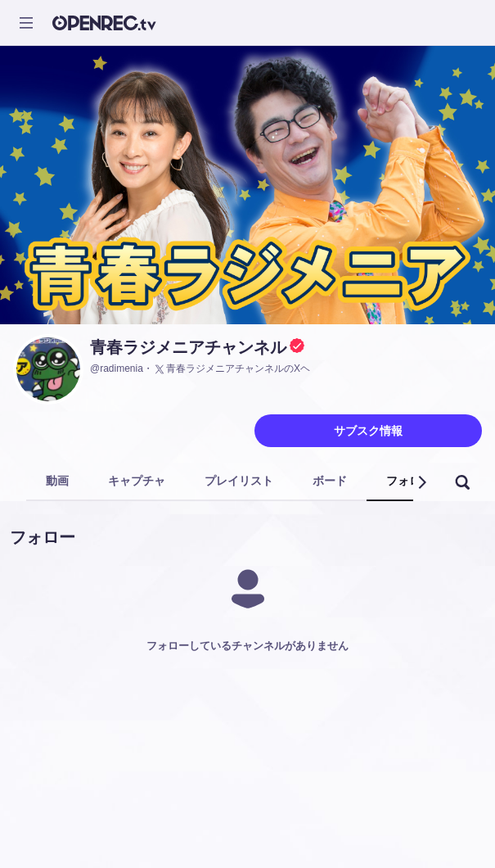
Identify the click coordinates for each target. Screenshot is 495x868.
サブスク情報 (368, 431)
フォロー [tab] (409, 481)
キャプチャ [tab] (137, 481)
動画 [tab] (57, 481)
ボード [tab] (330, 481)
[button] (421, 482)
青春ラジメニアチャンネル (188, 347)
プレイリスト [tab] (239, 481)
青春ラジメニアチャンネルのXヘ (232, 369)
